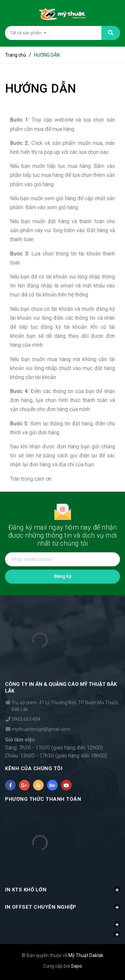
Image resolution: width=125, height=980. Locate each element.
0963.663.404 (26, 719)
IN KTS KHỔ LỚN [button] (62, 890)
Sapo (76, 966)
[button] (62, 921)
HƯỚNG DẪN (40, 89)
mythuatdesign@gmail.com (41, 729)
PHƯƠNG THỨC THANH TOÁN (43, 799)
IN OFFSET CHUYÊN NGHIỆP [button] (62, 907)
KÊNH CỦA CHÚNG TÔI (34, 768)
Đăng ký (63, 576)
